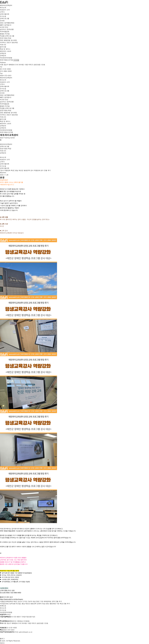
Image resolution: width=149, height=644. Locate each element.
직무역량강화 (5, 32)
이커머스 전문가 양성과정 (9, 42)
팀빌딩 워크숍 (5, 34)
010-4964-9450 (6, 71)
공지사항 (3, 47)
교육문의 (3, 53)
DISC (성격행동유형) (7, 23)
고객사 (2, 12)
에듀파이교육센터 (6, 5)
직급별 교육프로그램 (7, 36)
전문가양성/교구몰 (6, 60)
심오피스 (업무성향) (7, 29)
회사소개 (3, 8)
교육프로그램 (5, 18)
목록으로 (3, 606)
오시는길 (3, 16)
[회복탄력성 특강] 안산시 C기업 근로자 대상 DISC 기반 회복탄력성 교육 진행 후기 (33, 601)
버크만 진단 (4, 27)
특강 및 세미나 (5, 49)
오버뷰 (2, 21)
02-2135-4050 (5, 69)
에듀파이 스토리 (6, 51)
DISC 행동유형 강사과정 (8, 40)
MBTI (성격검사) (6, 25)
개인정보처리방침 (6, 58)
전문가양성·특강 (6, 38)
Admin (2, 643)
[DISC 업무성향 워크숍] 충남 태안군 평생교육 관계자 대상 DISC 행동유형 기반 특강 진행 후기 (37, 604)
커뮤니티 (3, 45)
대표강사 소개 (5, 10)
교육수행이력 (5, 14)
